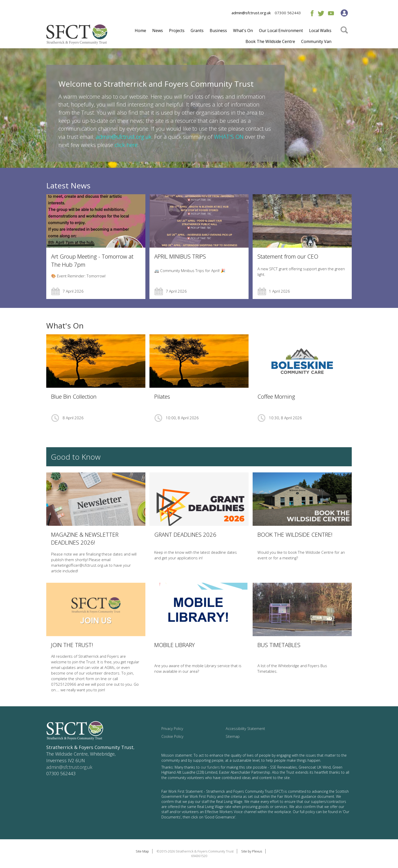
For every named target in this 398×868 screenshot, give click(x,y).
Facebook (311, 13)
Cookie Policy (172, 736)
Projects (177, 31)
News (158, 31)
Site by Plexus (252, 851)
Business (218, 31)
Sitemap (233, 736)
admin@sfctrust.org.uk (251, 13)
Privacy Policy (172, 729)
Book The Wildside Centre (270, 41)
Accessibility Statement (245, 729)
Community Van (316, 41)
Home (140, 31)
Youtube (331, 13)
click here (126, 145)
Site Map (142, 851)
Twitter (321, 13)
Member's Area (344, 13)
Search (344, 37)
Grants (197, 31)
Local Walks (320, 31)
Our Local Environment (281, 31)
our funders (210, 767)
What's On (243, 31)
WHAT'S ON (229, 137)
